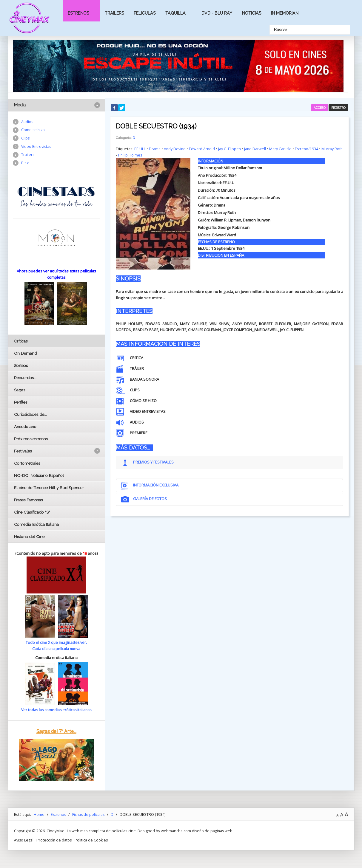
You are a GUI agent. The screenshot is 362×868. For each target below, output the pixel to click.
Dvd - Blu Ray (217, 13)
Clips (26, 139)
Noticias (252, 13)
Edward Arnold (203, 148)
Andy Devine (175, 148)
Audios (27, 122)
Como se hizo (33, 130)
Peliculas (145, 13)
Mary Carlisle (282, 148)
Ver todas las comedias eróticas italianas (56, 710)
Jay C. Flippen (231, 148)
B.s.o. (26, 164)
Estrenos (78, 13)
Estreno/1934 (309, 148)
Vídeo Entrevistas (37, 147)
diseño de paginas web (213, 830)
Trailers (114, 13)
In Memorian (285, 13)
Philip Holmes (140, 154)
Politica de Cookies (92, 840)
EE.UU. (140, 148)
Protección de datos (55, 840)
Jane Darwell (256, 148)
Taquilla (175, 13)
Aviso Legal (24, 840)
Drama (155, 148)
